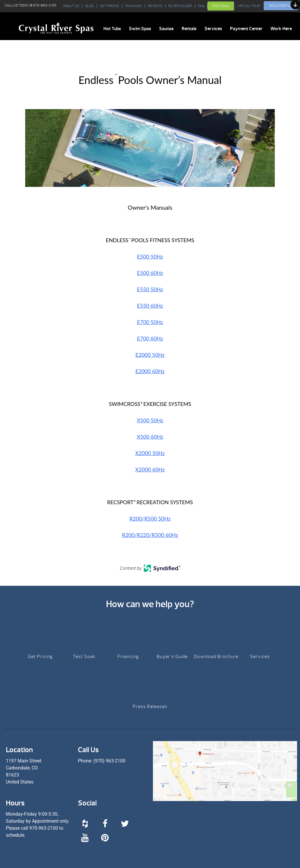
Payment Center (246, 29)
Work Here (281, 29)
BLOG (90, 6)
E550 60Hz (150, 306)
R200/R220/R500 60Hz (150, 535)
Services (213, 29)
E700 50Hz (150, 322)
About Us (71, 6)
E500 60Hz (150, 273)
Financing (133, 6)
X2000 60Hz (150, 469)
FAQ (201, 6)
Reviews (155, 6)
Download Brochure (216, 657)
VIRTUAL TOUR (248, 6)
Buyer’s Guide (180, 6)
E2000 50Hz (150, 355)
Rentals (189, 29)
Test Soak (221, 6)
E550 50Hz (150, 289)
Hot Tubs (112, 29)
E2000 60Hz (150, 371)
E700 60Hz (150, 338)
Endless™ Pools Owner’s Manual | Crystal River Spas (56, 28)
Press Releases (150, 707)
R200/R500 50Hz (150, 519)
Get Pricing (109, 6)
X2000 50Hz (150, 453)
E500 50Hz (150, 256)
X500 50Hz (150, 420)
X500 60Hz (150, 437)
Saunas (166, 29)
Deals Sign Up (281, 6)
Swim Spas (140, 29)
